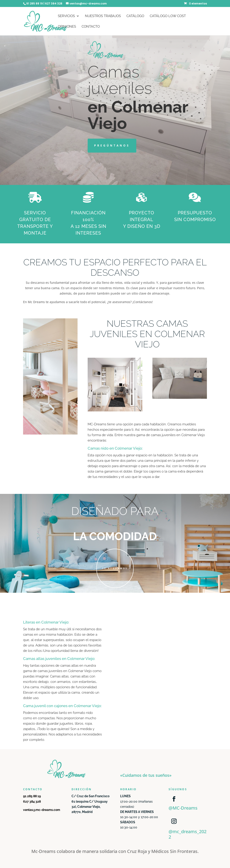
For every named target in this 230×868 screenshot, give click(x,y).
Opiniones (67, 27)
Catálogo (135, 16)
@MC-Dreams (183, 808)
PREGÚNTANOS (112, 145)
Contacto (91, 27)
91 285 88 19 (32, 796)
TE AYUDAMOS (115, 568)
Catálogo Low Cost (168, 16)
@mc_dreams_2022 (188, 834)
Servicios (66, 16)
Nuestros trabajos (103, 16)
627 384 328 (32, 801)
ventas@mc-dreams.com (42, 810)
